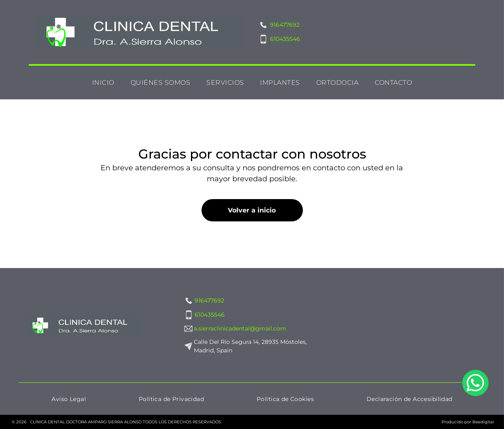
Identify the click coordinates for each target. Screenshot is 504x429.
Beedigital (483, 422)
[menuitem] (103, 83)
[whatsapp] (475, 403)
